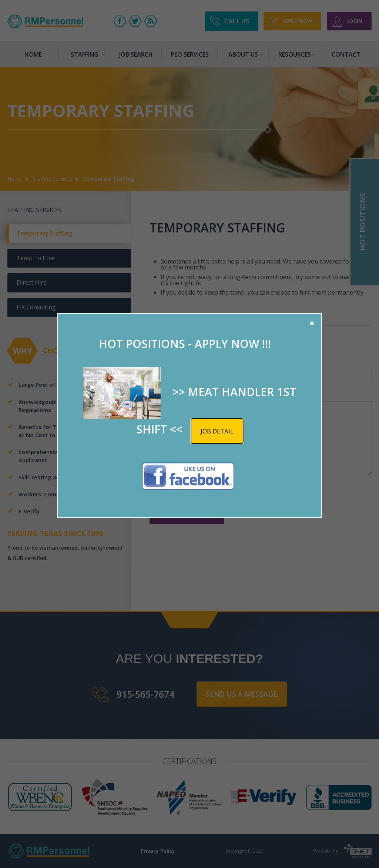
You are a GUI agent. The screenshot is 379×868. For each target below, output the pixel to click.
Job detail (217, 431)
